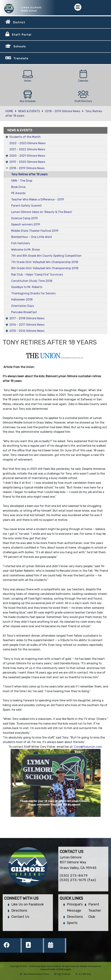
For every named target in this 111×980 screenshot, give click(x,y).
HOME (9, 111)
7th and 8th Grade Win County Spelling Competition (46, 256)
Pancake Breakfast (24, 312)
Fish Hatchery (21, 243)
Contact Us (20, 917)
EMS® (60, 969)
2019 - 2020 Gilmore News (27, 162)
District (19, 22)
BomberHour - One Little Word (31, 237)
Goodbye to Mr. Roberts (27, 287)
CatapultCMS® (48, 969)
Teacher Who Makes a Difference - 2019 (38, 199)
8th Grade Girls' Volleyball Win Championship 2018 (45, 268)
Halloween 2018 (22, 299)
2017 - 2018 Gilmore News (27, 318)
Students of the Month (25, 137)
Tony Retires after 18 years (29, 174)
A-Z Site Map (83, 974)
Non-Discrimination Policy (34, 974)
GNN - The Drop (22, 181)
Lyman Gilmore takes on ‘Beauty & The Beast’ (42, 212)
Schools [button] (20, 46)
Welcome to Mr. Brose (25, 250)
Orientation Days (23, 306)
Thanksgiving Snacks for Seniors (33, 293)
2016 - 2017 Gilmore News (27, 325)
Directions (19, 910)
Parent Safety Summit (26, 206)
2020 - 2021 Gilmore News (27, 156)
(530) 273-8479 (74, 876)
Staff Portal (22, 35)
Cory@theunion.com (88, 747)
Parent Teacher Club (95, 910)
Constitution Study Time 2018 (32, 281)
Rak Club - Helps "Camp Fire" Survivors (37, 275)
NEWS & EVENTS (29, 111)
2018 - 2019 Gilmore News (63, 111)
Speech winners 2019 (26, 224)
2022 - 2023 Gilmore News (27, 143)
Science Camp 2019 (24, 218)
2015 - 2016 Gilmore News (27, 331)
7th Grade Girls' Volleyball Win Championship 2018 (45, 262)
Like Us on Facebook (28, 904)
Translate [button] (21, 58)
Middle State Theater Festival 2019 (35, 231)
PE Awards (18, 193)
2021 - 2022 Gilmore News (27, 149)
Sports (72, 923)
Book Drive (18, 187)
